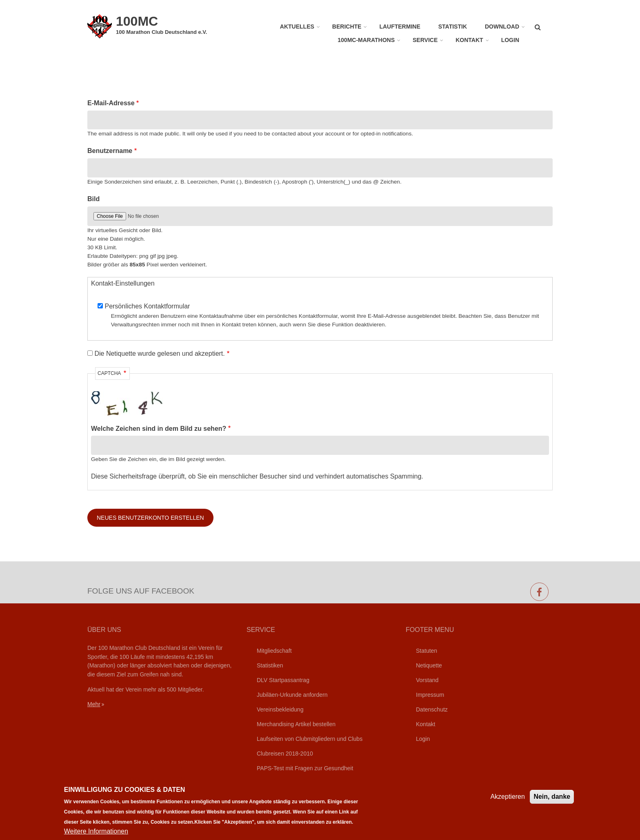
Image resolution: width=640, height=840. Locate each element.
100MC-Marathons (366, 40)
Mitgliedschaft (274, 651)
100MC (137, 21)
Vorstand (427, 680)
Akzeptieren (508, 800)
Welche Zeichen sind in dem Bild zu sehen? (159, 429)
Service (425, 40)
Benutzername (110, 151)
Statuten (427, 651)
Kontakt (469, 40)
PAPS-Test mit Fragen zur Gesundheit (305, 768)
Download (502, 27)
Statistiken (270, 665)
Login (510, 40)
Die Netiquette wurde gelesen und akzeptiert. (159, 354)
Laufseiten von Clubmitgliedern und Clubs (310, 739)
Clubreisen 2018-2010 (285, 754)
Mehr (94, 704)
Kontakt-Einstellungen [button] (123, 283)
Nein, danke (552, 800)
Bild (93, 199)
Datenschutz (432, 709)
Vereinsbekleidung (280, 709)
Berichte (347, 27)
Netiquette (429, 665)
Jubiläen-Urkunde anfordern (292, 695)
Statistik (453, 27)
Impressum (430, 695)
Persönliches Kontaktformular (147, 306)
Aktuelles (297, 27)
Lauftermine (400, 27)
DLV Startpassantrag (283, 680)
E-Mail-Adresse (111, 103)
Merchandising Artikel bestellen (296, 724)
